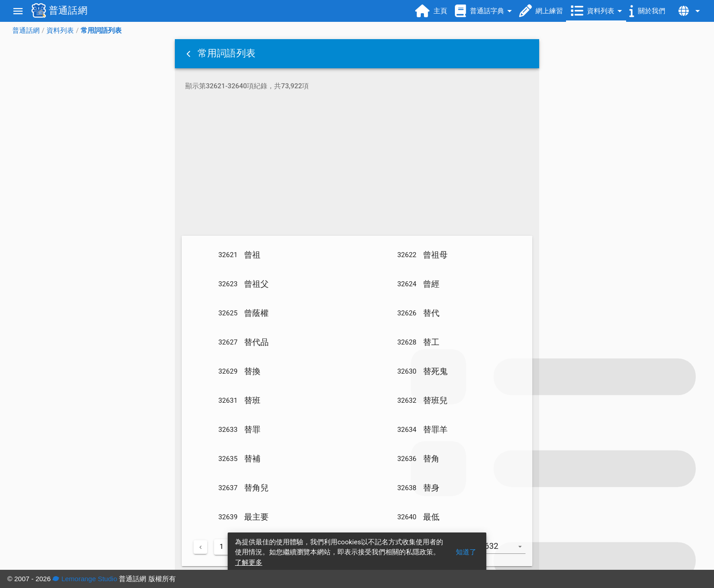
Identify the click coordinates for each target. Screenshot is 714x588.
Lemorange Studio (85, 579)
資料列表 (60, 30)
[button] (189, 54)
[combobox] (506, 551)
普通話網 (26, 30)
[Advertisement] (357, 165)
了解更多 (249, 563)
